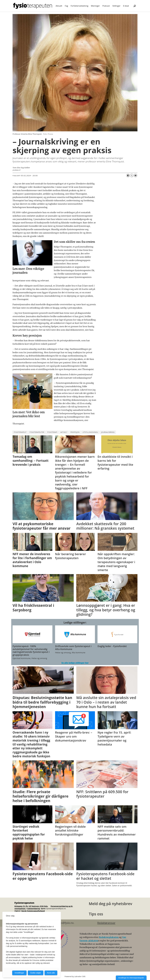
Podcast (106, 6)
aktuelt (64, 432)
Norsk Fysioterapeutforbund (33, 911)
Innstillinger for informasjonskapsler (131, 978)
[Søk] (135, 6)
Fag (66, 6)
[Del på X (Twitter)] (132, 175)
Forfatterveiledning (80, 6)
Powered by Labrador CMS (75, 976)
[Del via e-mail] (135, 175)
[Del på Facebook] (128, 175)
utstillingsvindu (90, 432)
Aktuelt (59, 6)
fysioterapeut (20, 432)
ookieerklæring (34, 909)
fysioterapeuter (37, 432)
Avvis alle (51, 973)
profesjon (75, 432)
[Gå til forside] (33, 6)
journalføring (108, 432)
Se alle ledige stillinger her (75, 663)
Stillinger (116, 6)
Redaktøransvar (106, 923)
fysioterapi (52, 432)
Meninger (95, 6)
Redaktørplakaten (109, 937)
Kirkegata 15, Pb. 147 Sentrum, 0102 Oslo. (31, 906)
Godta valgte (36, 973)
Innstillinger (19, 973)
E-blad (126, 6)
